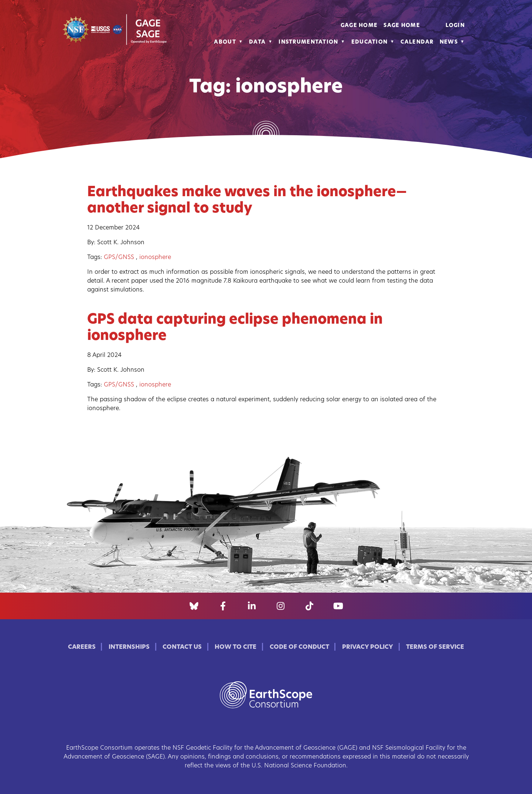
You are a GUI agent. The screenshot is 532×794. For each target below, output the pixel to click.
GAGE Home (359, 26)
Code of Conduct (299, 647)
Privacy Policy (368, 647)
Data (257, 42)
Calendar (417, 42)
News (449, 42)
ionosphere (155, 258)
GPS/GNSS (119, 258)
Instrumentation (308, 42)
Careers (82, 647)
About (225, 42)
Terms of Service (435, 647)
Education (370, 42)
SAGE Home (402, 26)
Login (455, 26)
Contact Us (182, 647)
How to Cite (236, 647)
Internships (129, 647)
